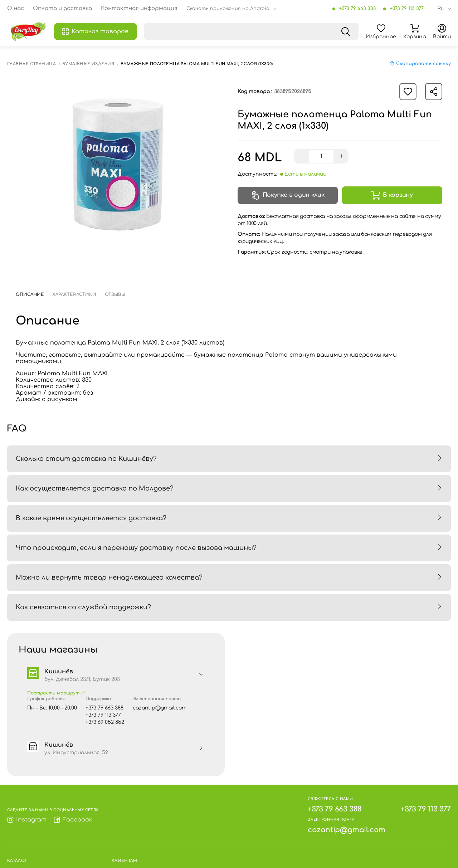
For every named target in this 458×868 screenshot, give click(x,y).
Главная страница (31, 64)
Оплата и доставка (62, 9)
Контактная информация (139, 9)
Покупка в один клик (288, 195)
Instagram (27, 820)
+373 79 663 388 (358, 9)
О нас (16, 9)
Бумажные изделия (88, 64)
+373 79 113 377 (407, 9)
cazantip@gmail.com (160, 708)
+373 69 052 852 (105, 722)
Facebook (73, 820)
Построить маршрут (56, 693)
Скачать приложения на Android (228, 9)
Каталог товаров (95, 31)
